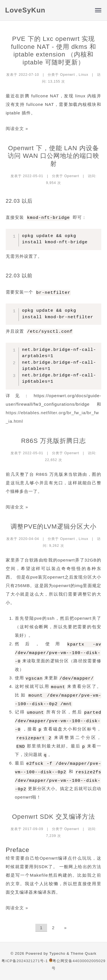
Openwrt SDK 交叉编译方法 (53, 817)
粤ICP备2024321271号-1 (25, 961)
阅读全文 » (17, 128)
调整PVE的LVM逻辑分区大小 (53, 526)
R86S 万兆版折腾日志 (53, 441)
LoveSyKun (25, 10)
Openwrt (67, 75)
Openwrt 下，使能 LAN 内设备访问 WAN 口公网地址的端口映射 (53, 156)
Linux (84, 75)
